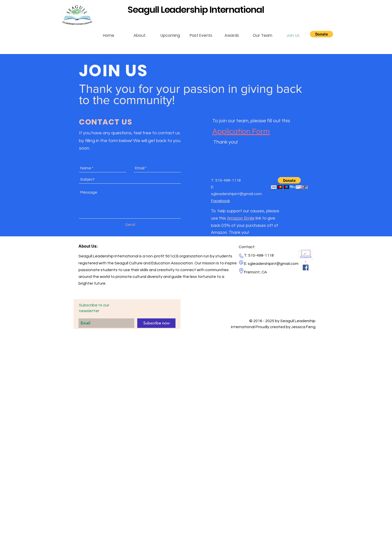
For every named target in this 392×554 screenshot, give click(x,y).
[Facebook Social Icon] (306, 267)
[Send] (130, 225)
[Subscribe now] (156, 323)
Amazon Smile (241, 218)
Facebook (220, 201)
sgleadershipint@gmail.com (236, 194)
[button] (321, 34)
